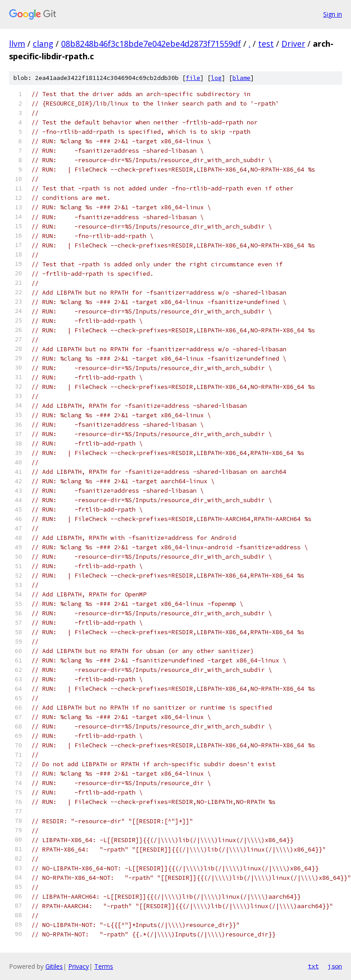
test (266, 44)
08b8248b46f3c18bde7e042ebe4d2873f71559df (151, 44)
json (335, 966)
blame (241, 78)
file (193, 78)
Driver (293, 44)
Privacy (79, 966)
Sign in (333, 14)
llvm (17, 44)
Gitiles (54, 966)
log (216, 78)
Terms (104, 966)
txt (313, 966)
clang (43, 44)
